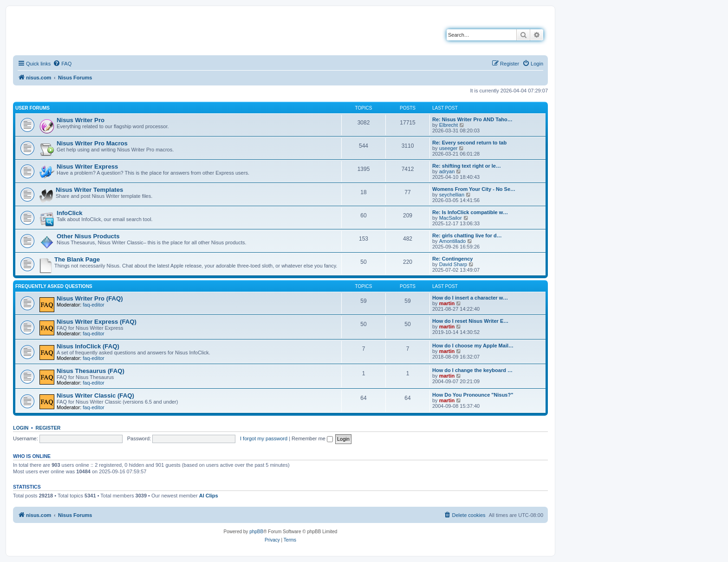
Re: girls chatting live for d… (467, 235)
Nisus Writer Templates (89, 190)
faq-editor (93, 305)
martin (447, 303)
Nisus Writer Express (87, 167)
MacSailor (451, 218)
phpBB (256, 532)
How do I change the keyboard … (472, 370)
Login (21, 428)
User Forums (32, 108)
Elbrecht (448, 125)
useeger (448, 148)
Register (48, 428)
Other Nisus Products (88, 236)
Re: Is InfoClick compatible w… (470, 212)
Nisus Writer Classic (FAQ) (95, 395)
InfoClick (70, 213)
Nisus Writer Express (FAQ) (97, 322)
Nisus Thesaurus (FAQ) (91, 371)
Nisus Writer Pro (81, 120)
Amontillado (452, 241)
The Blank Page (77, 259)
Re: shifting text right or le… (467, 166)
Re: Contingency (452, 259)
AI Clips (209, 496)
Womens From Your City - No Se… (474, 189)
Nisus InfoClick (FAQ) (88, 346)
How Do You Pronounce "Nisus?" (473, 395)
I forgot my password (264, 438)
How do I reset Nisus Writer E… (470, 321)
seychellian (452, 195)
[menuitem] (62, 64)
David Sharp (453, 264)
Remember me (312, 438)
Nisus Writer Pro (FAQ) (90, 298)
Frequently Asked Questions (54, 286)
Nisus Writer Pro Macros (92, 143)
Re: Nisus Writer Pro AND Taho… (472, 119)
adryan (447, 171)
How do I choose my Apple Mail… (473, 346)
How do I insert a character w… (470, 298)
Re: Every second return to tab (469, 143)
